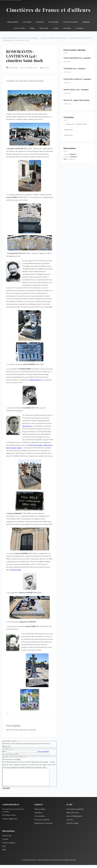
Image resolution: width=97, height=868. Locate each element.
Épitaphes (86, 22)
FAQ (4, 849)
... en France (43, 38)
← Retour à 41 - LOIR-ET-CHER (76, 124)
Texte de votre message (12, 759)
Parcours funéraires (71, 22)
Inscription (67, 28)
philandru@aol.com (10, 822)
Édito (4, 853)
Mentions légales (9, 846)
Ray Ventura (27, 426)
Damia (19, 448)
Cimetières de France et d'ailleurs (49, 10)
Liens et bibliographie (74, 819)
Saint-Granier (11, 448)
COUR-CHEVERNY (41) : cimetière (77, 58)
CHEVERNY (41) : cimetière (74, 69)
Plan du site (44, 28)
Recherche (69, 135)
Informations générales (75, 812)
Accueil (5, 38)
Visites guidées (13, 22)
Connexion (80, 28)
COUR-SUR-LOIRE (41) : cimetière (77, 79)
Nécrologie (27, 22)
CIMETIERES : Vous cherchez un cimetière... (23, 38)
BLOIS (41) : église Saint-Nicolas (77, 100)
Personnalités (53, 22)
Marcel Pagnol (35, 380)
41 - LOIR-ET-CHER (73, 38)
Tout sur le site (19, 28)
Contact (56, 28)
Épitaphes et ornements (44, 826)
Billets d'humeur (73, 816)
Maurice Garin (16, 570)
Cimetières (40, 22)
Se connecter (44, 752)
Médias (32, 28)
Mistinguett (48, 445)
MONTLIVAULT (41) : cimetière (76, 90)
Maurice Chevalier (36, 445)
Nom (4, 752)
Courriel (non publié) (10, 754)
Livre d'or (70, 823)
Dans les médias (72, 826)
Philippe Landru (32, 68)
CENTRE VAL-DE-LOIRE (57, 38)
